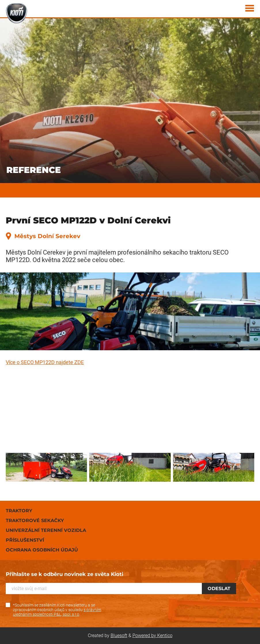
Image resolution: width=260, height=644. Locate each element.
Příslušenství (25, 540)
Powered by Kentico (152, 635)
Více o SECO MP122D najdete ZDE (45, 362)
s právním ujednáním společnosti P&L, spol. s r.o (57, 612)
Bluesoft (119, 635)
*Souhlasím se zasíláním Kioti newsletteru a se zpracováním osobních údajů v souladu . (57, 610)
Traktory (19, 511)
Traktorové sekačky (35, 520)
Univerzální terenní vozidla (46, 530)
